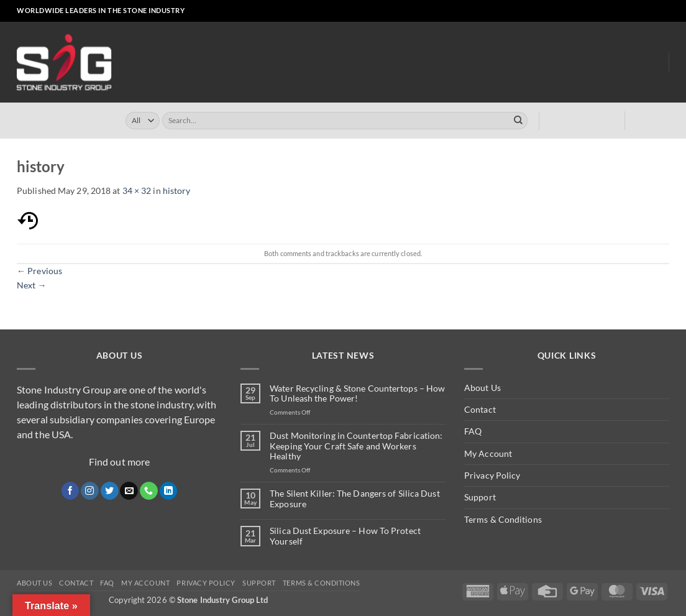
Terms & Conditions (503, 519)
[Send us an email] (632, 11)
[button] (565, 11)
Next (32, 285)
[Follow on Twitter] (110, 491)
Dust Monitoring (531, 62)
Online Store (282, 62)
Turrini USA (404, 62)
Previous (39, 271)
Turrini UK (345, 62)
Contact (480, 409)
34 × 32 (137, 191)
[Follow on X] (620, 11)
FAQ (473, 431)
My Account (488, 453)
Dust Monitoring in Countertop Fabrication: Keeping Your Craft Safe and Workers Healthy (356, 446)
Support (480, 497)
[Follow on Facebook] (599, 11)
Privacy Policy (492, 475)
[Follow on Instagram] (610, 11)
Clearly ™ (461, 62)
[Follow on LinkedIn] (653, 11)
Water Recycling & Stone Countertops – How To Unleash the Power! (357, 394)
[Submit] (518, 121)
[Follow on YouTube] (664, 11)
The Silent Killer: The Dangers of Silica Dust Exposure (355, 499)
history (177, 191)
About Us (606, 62)
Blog (649, 62)
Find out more (119, 462)
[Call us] (642, 11)
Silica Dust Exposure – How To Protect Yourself (345, 536)
